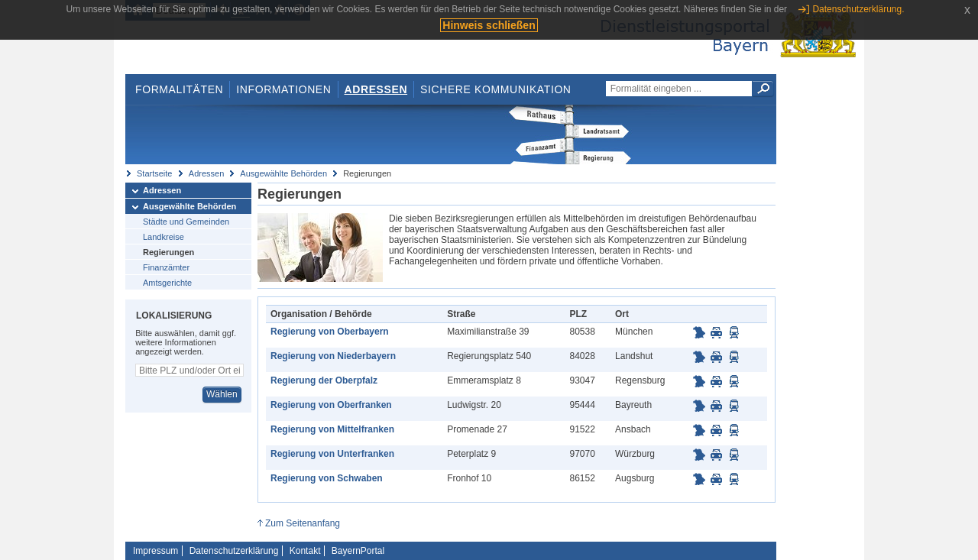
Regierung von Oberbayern (330, 332)
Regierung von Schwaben (327, 478)
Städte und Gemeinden (186, 222)
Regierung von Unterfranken (332, 454)
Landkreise (164, 237)
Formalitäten (179, 89)
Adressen (376, 89)
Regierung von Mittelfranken (332, 429)
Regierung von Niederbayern (333, 356)
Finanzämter (166, 267)
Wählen (222, 394)
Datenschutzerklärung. (858, 9)
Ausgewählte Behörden (283, 173)
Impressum (155, 551)
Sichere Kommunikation (496, 89)
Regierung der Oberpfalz (324, 380)
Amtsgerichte (167, 283)
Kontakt (305, 551)
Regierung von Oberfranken (331, 405)
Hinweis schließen (489, 25)
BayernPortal (358, 551)
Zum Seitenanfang (303, 523)
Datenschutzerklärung (234, 551)
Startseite (154, 173)
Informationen (283, 89)
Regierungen (168, 252)
